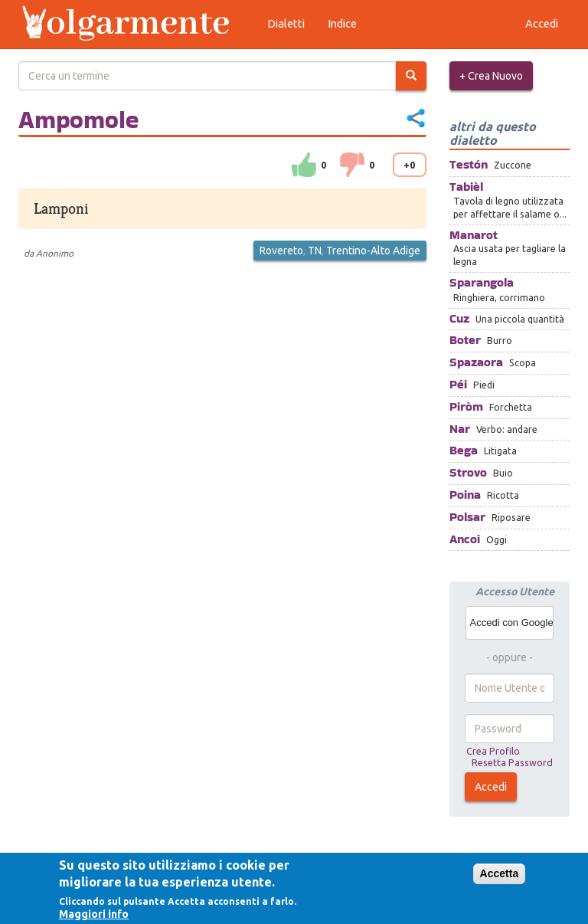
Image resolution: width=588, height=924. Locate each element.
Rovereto (281, 251)
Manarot (474, 235)
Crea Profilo (493, 751)
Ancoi (465, 539)
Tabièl (466, 187)
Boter (465, 340)
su (304, 165)
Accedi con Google (512, 623)
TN (315, 251)
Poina (465, 495)
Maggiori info (94, 914)
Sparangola (482, 282)
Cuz (459, 318)
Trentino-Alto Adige (373, 251)
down (352, 165)
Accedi (491, 787)
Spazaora (476, 362)
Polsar (467, 517)
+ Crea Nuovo (491, 76)
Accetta (500, 873)
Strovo (468, 472)
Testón (469, 164)
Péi (458, 384)
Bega (464, 450)
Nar (460, 429)
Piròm (466, 406)
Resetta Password (512, 762)
